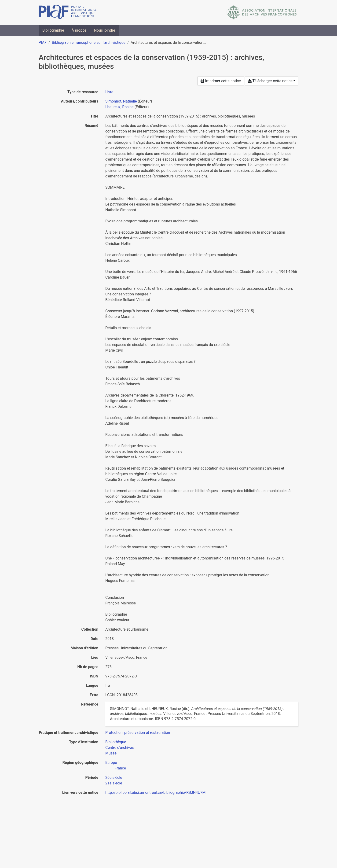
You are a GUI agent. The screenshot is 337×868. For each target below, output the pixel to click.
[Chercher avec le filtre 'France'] (120, 768)
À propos (79, 30)
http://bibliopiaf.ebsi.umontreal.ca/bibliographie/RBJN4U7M (156, 793)
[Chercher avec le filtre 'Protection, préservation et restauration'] (138, 733)
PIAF (43, 42)
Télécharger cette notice (270, 81)
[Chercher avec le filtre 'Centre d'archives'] (120, 748)
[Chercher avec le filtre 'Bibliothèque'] (116, 742)
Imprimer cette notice (221, 81)
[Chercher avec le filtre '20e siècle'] (114, 778)
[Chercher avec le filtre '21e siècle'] (114, 783)
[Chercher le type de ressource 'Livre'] (109, 92)
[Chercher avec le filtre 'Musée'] (111, 753)
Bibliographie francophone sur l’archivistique (88, 42)
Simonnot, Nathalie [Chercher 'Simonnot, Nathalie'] (121, 101)
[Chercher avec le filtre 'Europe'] (111, 763)
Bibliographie (53, 30)
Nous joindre (105, 30)
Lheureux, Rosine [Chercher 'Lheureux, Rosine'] (119, 107)
